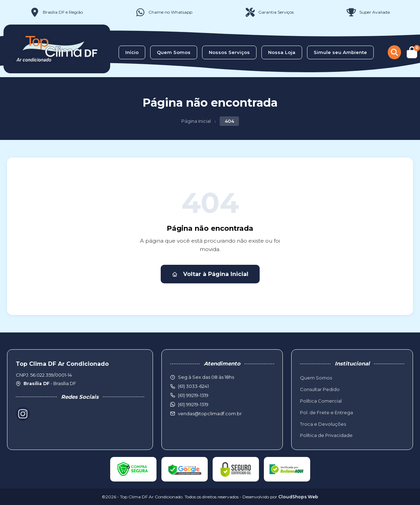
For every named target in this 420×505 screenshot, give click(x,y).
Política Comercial (321, 401)
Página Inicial (196, 121)
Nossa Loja (282, 52)
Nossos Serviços (229, 52)
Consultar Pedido (320, 389)
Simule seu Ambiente (340, 52)
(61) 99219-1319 (193, 404)
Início (132, 52)
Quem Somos (174, 52)
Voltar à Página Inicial (210, 274)
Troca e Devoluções (323, 424)
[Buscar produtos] (394, 52)
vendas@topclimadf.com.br (210, 413)
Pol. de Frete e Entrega (326, 412)
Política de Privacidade (326, 435)
